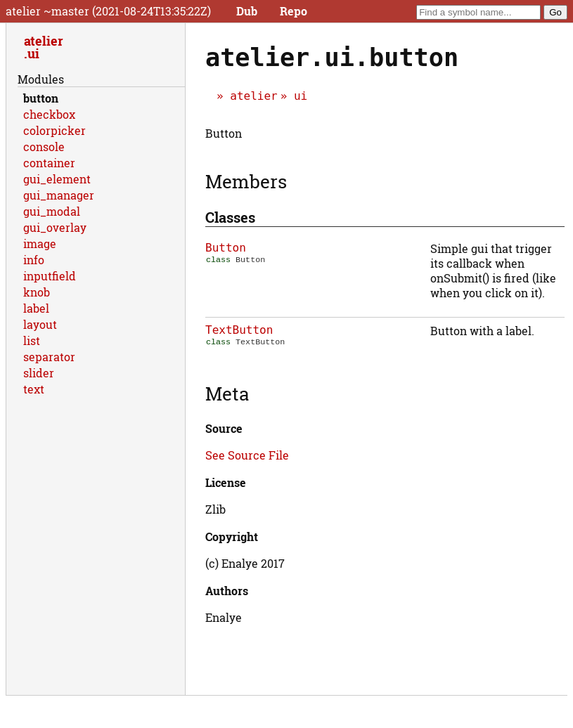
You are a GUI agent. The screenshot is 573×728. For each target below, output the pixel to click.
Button (226, 248)
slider (39, 373)
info (34, 260)
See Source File (247, 455)
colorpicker (54, 130)
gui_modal (52, 211)
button (41, 98)
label (36, 308)
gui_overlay (55, 227)
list (32, 340)
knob (37, 292)
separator (49, 357)
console (44, 147)
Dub (247, 11)
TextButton (239, 330)
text (34, 389)
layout (40, 324)
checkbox (49, 114)
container (49, 163)
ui (301, 96)
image (40, 243)
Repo (294, 11)
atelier (253, 96)
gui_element (57, 179)
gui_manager (59, 195)
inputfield (50, 276)
